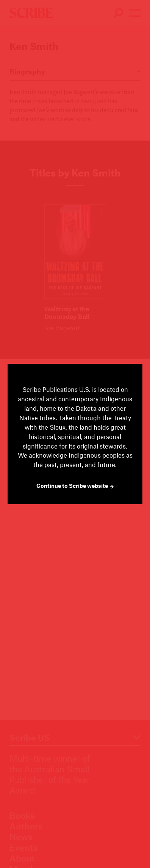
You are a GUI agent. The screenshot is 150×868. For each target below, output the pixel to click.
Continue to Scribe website (75, 486)
